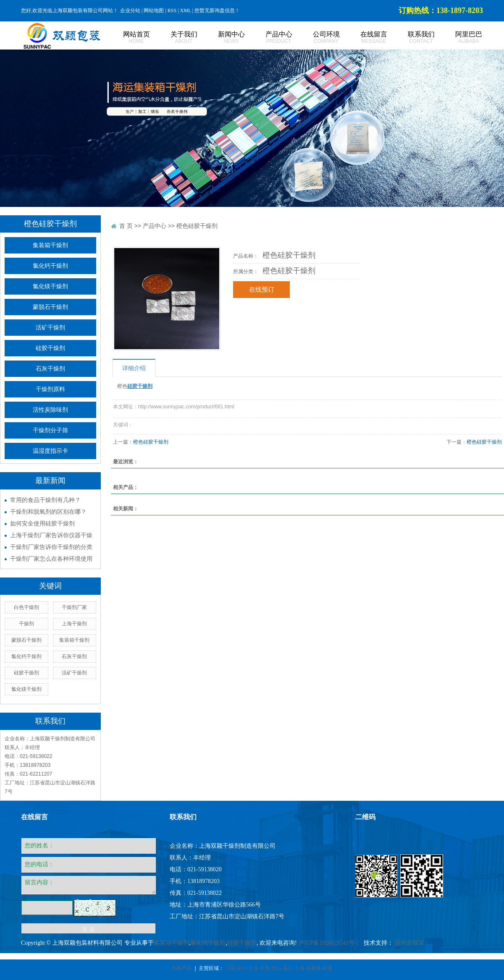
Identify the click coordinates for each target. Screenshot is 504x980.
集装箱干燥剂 (50, 245)
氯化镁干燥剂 (50, 286)
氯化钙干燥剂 (50, 266)
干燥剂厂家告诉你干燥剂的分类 (51, 547)
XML (186, 10)
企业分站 (130, 10)
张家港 (313, 968)
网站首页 (127, 38)
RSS (172, 10)
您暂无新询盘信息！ (217, 10)
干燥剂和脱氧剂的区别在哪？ (48, 512)
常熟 (265, 968)
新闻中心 (222, 38)
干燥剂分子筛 (50, 430)
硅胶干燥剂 (50, 348)
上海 (299, 968)
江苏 (231, 968)
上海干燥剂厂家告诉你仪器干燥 (51, 535)
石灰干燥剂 (50, 369)
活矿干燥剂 (50, 328)
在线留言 (364, 38)
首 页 (126, 226)
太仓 (253, 968)
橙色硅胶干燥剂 (197, 226)
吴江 (288, 968)
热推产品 (182, 968)
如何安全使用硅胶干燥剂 (42, 523)
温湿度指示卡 (50, 451)
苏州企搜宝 (409, 943)
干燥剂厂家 (74, 607)
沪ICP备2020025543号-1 (329, 943)
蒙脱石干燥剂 (50, 307)
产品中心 (269, 38)
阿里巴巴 (459, 38)
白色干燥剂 (26, 607)
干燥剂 (26, 624)
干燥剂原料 (50, 389)
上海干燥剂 (74, 624)
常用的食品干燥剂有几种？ (45, 500)
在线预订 (262, 290)
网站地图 (154, 10)
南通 (327, 968)
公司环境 (317, 38)
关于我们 (175, 38)
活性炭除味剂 (50, 410)
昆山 (276, 968)
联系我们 (412, 38)
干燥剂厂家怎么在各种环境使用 (51, 559)
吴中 (242, 968)
